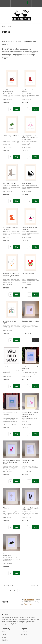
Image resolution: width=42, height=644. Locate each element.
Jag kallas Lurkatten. (10, 183)
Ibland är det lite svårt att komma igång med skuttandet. (30, 415)
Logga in (16, 5)
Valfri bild (6, 367)
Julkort (4, 635)
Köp (17, 109)
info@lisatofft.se (29, 600)
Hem (4, 27)
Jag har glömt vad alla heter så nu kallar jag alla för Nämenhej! (30, 137)
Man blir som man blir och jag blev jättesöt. (11, 91)
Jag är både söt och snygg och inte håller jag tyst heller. (12, 462)
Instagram (24, 635)
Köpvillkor (5, 640)
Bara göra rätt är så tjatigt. (30, 321)
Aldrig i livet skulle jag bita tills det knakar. (30, 509)
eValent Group (28, 604)
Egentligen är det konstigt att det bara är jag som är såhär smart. (11, 275)
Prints (4, 637)
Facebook (24, 632)
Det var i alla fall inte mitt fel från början (11, 555)
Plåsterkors (7, 508)
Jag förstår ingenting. (29, 273)
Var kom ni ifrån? (27, 183)
